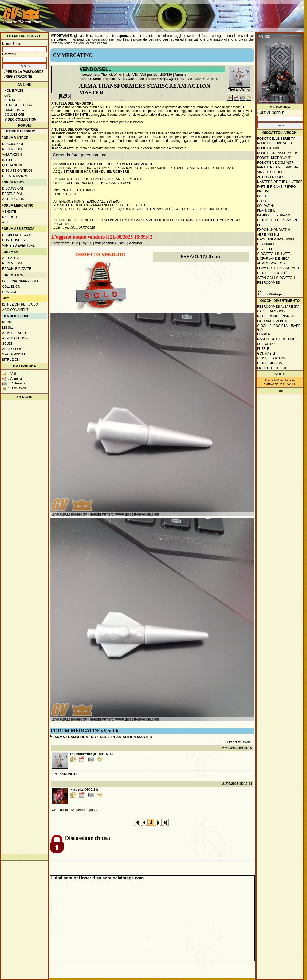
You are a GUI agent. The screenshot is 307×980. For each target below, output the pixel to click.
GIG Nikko (265, 244)
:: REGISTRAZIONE (17, 77)
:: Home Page (13, 91)
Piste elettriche (272, 368)
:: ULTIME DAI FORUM (18, 131)
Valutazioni (12, 155)
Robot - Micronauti (274, 158)
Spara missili (13, 354)
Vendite (9, 212)
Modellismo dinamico (276, 316)
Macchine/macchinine (276, 239)
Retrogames (268, 283)
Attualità (11, 258)
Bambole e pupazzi (273, 215)
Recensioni (12, 149)
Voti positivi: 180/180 (156, 75)
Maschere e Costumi (275, 339)
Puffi (262, 225)
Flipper (264, 334)
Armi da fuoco (15, 338)
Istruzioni (11, 360)
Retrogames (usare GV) (278, 307)
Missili (8, 328)
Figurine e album (272, 321)
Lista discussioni (239, 742)
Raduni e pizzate (17, 269)
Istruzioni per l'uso (20, 304)
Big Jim (263, 191)
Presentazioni (15, 176)
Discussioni (13, 144)
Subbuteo (266, 344)
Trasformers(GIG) (159, 79)
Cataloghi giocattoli (276, 278)
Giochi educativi (272, 358)
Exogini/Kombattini (274, 230)
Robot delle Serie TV (276, 139)
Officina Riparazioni (20, 281)
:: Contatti (11, 100)
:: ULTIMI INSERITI (271, 113)
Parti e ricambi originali (97, 79)
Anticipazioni (14, 199)
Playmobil (266, 211)
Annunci (181, 75)
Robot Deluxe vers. (275, 143)
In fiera (9, 160)
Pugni (7, 322)
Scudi (7, 344)
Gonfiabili (266, 354)
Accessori (12, 349)
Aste (6, 222)
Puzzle (263, 349)
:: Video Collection (19, 119)
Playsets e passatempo (278, 268)
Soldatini (265, 206)
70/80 (130, 79)
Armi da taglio (15, 333)
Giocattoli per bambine (278, 220)
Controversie (15, 240)
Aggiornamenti (16, 310)
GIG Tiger (265, 249)
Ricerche (11, 217)
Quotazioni (12, 165)
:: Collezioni (13, 115)
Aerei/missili (268, 235)
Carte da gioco (271, 311)
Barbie (263, 196)
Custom (9, 292)
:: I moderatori (15, 110)
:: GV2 (6, 95)
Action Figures (271, 177)
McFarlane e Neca (273, 259)
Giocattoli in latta (274, 254)
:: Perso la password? (23, 72)
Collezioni (12, 287)
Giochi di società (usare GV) (279, 328)
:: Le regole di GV (17, 105)
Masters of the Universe (280, 182)
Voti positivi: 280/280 (111, 243)
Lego (261, 201)
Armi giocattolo (272, 263)
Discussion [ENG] (17, 171)
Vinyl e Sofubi (270, 172)
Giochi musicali (271, 363)
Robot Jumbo (269, 148)
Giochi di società (272, 273)
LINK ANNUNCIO (64, 774)
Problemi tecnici (17, 235)
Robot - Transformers (278, 153)
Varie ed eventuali (19, 246)
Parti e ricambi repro (276, 187)
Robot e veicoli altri (276, 163)
